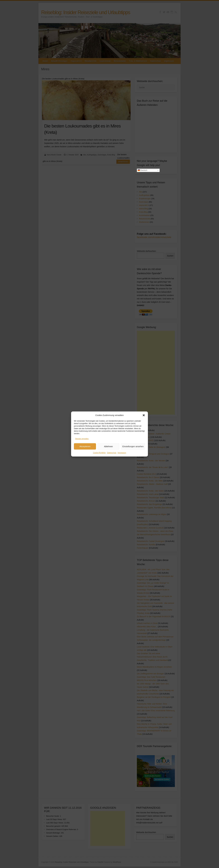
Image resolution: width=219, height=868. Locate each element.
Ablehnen (108, 446)
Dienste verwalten (82, 439)
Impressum (122, 453)
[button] (144, 415)
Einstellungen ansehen (133, 446)
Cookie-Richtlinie (99, 453)
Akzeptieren (85, 446)
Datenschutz (112, 453)
